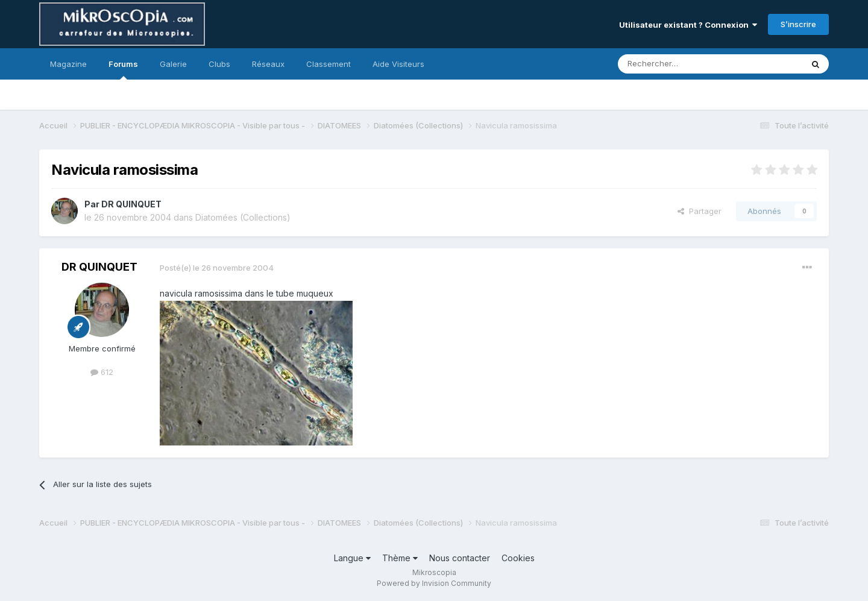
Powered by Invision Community (434, 583)
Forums (123, 69)
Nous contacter (460, 558)
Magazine (68, 64)
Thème (400, 558)
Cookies (518, 558)
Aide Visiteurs (398, 64)
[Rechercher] (684, 64)
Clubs (219, 64)
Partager (700, 211)
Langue (352, 558)
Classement (329, 64)
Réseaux (268, 64)
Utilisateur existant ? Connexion (688, 25)
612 (102, 372)
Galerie (173, 64)
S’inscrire (798, 24)
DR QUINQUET (131, 204)
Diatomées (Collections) (243, 217)
